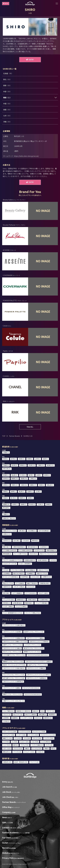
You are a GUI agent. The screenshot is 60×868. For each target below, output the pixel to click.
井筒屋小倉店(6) (32, 600)
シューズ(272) (7, 745)
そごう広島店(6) (20, 583)
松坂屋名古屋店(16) (30, 560)
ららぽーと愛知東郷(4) (25, 564)
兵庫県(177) (33, 485)
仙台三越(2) (16, 540)
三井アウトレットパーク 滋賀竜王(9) (37, 678)
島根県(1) (13, 491)
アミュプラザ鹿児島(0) (42, 603)
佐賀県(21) (15, 504)
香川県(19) (14, 498)
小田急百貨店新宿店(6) (19, 547)
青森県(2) (6, 459)
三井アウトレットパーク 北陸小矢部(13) (14, 668)
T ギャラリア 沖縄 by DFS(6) (33, 613)
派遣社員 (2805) (7, 762)
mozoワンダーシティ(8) (10, 564)
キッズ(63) (14, 742)
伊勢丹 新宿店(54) (51, 550)
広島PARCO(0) (7, 587)
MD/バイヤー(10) (18, 715)
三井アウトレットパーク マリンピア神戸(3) (38, 675)
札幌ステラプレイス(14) (10, 531)
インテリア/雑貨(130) (37, 745)
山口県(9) (38, 491)
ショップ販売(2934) (8, 711)
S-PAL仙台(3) (26, 540)
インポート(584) (21, 735)
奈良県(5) (41, 485)
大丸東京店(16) (44, 547)
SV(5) (42, 711)
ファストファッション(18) (48, 735)
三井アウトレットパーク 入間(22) (12, 648)
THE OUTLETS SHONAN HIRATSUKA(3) (38, 655)
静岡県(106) (15, 479)
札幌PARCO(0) (7, 534)
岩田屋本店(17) (21, 600)
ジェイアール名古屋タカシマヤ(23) (12, 560)
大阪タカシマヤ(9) (43, 570)
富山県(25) (14, 475)
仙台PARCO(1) (7, 540)
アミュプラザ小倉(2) (9, 600)
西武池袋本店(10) (32, 547)
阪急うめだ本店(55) (18, 573)
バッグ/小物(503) (46, 742)
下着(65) (46, 748)
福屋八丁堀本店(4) (32, 583)
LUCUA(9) (6, 570)
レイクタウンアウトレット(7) (32, 645)
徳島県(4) (6, 498)
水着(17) (27, 748)
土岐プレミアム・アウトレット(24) (37, 665)
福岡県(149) (6, 504)
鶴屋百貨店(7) (29, 603)
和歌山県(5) (50, 485)
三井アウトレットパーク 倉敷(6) (12, 688)
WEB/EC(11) (38, 718)
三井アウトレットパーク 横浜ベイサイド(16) (15, 641)
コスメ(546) (27, 738)
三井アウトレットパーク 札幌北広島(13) (14, 625)
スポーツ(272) (7, 748)
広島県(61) (30, 491)
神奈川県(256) (7, 469)
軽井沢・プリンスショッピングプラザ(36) (14, 665)
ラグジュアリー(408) (9, 735)
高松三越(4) (6, 593)
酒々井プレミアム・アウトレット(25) (34, 648)
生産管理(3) (6, 718)
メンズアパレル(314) (25, 732)
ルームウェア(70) (37, 748)
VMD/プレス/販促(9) (31, 715)
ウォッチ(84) (35, 742)
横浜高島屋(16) (7, 554)
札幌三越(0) (22, 531)
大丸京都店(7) (7, 573)
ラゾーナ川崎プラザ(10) (20, 554)
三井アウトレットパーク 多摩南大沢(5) (13, 638)
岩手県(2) (13, 459)
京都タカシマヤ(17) (42, 573)
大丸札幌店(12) (32, 531)
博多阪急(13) (7, 603)
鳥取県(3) (6, 491)
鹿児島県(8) (6, 508)
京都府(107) (15, 485)
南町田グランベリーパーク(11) (32, 652)
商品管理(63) (52, 715)
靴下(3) (53, 748)
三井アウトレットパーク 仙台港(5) (12, 632)
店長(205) (36, 711)
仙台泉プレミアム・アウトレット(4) (34, 632)
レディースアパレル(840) (10, 732)
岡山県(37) (22, 491)
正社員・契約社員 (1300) (21, 762)
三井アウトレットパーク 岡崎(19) (36, 668)
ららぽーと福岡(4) (8, 606)
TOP (4, 436)
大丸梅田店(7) (30, 573)
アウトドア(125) (18, 748)
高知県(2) (30, 498)
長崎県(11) (24, 504)
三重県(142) (33, 479)
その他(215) (6, 721)
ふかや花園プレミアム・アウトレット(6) (14, 655)
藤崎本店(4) (35, 540)
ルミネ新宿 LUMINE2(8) (25, 550)
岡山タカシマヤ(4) (8, 583)
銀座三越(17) (7, 547)
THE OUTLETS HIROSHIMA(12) (31, 688)
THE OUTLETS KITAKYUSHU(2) (33, 694)
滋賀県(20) (6, 485)
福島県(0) (45, 459)
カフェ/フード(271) (29, 752)
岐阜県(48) (6, 479)
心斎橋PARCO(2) (47, 577)
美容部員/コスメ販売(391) (23, 711)
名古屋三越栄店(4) (43, 560)
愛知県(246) (24, 479)
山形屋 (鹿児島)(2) (18, 603)
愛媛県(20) (22, 498)
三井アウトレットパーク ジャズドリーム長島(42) (39, 662)
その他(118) (40, 752)
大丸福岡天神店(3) (44, 600)
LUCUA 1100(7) (35, 577)
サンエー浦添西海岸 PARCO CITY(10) (13, 613)
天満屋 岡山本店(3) (45, 583)
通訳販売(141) (48, 718)
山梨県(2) (39, 475)
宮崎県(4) (49, 504)
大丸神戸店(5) (25, 577)
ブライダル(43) (17, 752)
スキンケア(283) (37, 738)
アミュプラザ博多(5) (21, 606)
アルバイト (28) (34, 762)
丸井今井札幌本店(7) (44, 531)
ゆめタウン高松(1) (43, 593)
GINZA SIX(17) (33, 554)
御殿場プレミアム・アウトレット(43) (13, 662)
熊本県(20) (32, 504)
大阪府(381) (24, 485)
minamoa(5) (31, 587)
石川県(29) (23, 475)
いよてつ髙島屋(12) (17, 593)
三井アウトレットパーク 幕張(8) (35, 638)
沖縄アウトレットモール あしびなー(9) (13, 701)
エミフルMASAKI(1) (31, 593)
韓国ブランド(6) (7, 738)
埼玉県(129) (32, 465)
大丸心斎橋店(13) (31, 570)
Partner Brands (14, 436)
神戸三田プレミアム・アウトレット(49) (14, 678)
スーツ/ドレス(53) (33, 735)
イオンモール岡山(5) (19, 587)
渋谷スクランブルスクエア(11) (48, 554)
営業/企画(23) (42, 715)
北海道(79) (6, 452)
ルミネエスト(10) (39, 550)
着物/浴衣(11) (7, 752)
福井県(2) (31, 475)
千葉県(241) (41, 465)
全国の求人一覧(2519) (9, 518)
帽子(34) (16, 745)
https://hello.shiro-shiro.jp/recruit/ (26, 156)
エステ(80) (6, 742)
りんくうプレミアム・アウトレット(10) (14, 675)
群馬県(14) (23, 465)
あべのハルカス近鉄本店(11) (11, 577)
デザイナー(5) (50, 711)
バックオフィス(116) (27, 718)
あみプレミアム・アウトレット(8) (12, 652)
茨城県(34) (6, 465)
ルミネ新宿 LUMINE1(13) (10, 550)
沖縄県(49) (6, 514)
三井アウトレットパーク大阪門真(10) (13, 681)
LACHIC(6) (53, 560)
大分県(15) (40, 504)
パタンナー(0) (7, 715)
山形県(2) (38, 459)
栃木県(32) (14, 465)
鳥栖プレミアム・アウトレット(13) (12, 694)
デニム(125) (18, 738)
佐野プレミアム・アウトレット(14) (12, 645)
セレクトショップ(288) (39, 732)
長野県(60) (47, 475)
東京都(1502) (50, 465)
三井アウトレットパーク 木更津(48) (39, 641)
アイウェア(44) (25, 745)
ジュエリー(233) (24, 742)
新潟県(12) (6, 475)
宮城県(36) (22, 459)
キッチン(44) (49, 745)
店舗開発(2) (15, 718)
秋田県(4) (30, 459)
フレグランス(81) (49, 738)
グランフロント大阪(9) (17, 570)
